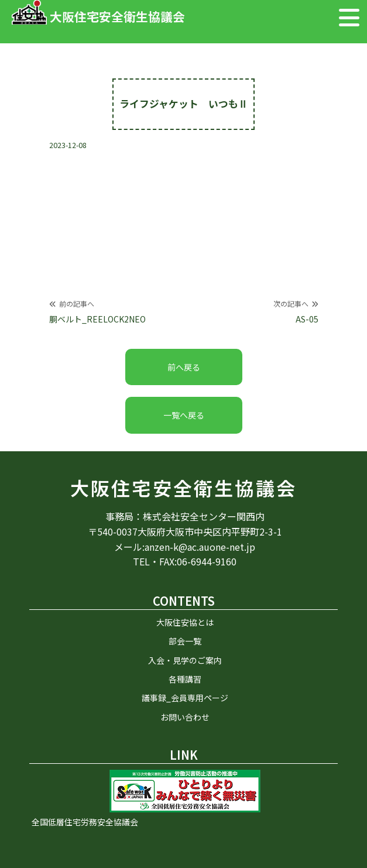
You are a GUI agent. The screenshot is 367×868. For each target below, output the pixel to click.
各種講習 (185, 679)
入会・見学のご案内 (185, 660)
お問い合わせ (185, 717)
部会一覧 (185, 641)
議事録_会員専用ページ (185, 698)
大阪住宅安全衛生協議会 (183, 488)
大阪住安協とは (185, 622)
